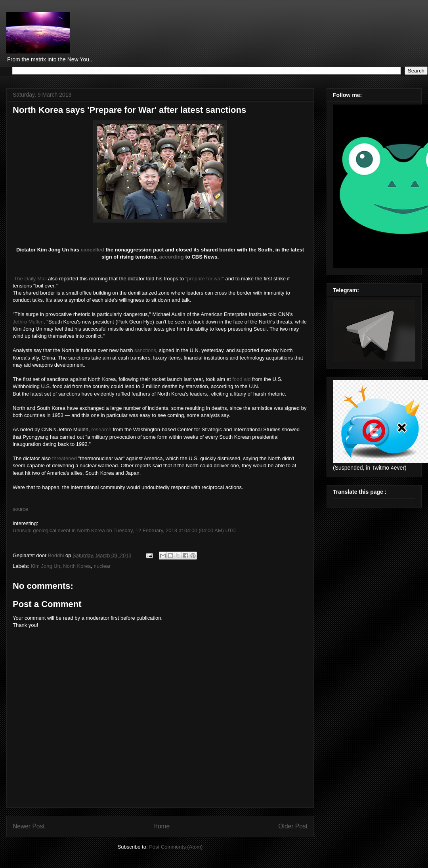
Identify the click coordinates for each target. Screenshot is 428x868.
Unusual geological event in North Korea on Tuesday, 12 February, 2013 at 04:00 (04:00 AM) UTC (124, 530)
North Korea (77, 566)
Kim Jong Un (46, 566)
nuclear (102, 566)
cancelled (93, 250)
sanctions (145, 350)
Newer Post (29, 826)
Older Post (293, 826)
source (20, 509)
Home (162, 826)
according (172, 257)
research (101, 429)
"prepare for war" (205, 279)
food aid (241, 379)
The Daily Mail (30, 279)
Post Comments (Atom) (176, 847)
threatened (65, 458)
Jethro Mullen (28, 322)
